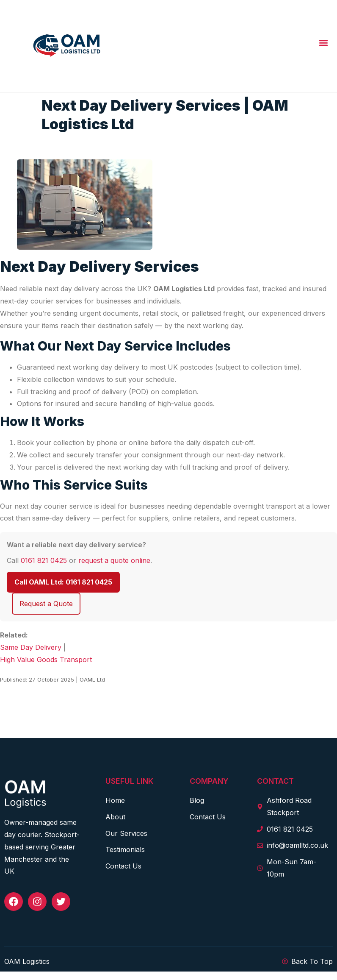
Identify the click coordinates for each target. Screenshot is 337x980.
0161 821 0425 (44, 560)
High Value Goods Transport (46, 660)
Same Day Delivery (31, 647)
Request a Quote (46, 604)
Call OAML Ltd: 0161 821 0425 (63, 582)
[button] (323, 43)
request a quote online (114, 560)
